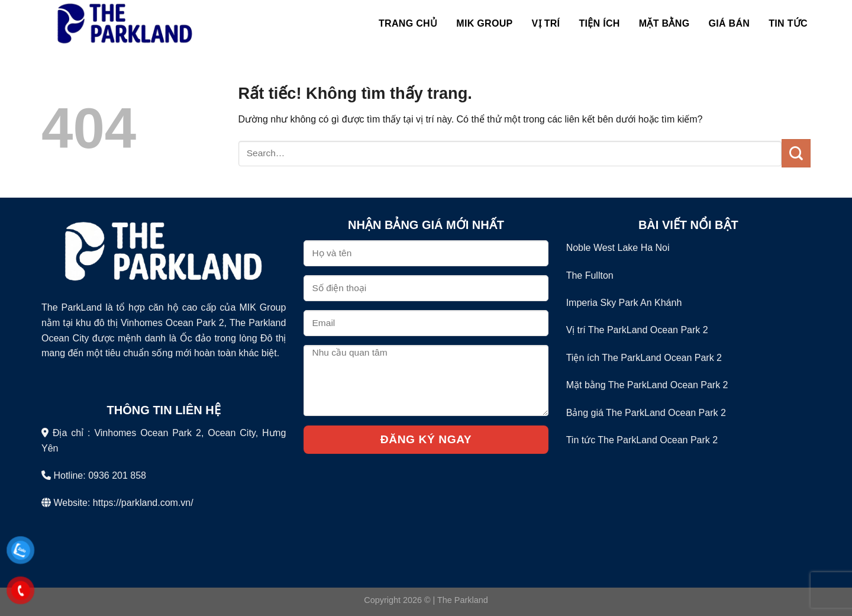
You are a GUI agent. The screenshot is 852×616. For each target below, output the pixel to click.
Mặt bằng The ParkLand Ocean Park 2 (647, 385)
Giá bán (729, 23)
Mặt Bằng (664, 23)
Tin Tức (788, 23)
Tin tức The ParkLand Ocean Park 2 (642, 440)
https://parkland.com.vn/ (143, 503)
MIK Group (484, 23)
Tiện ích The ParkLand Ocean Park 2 (644, 358)
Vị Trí (546, 23)
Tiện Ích (599, 23)
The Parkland (463, 600)
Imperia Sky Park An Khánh (624, 303)
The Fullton (590, 275)
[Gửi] (796, 153)
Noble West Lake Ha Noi (618, 248)
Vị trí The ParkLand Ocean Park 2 (637, 330)
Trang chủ (408, 23)
